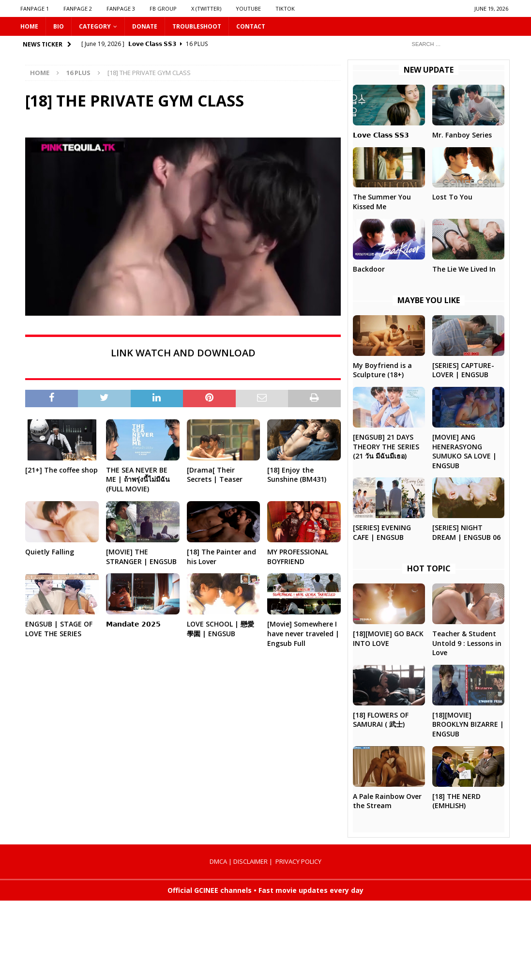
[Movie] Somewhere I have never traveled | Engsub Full (303, 633)
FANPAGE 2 (78, 8)
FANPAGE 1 (35, 8)
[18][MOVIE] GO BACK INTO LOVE (388, 638)
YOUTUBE (248, 8)
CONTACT (251, 26)
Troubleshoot (197, 26)
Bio (59, 26)
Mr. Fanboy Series (462, 135)
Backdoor (369, 269)
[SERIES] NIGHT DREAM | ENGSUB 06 (466, 532)
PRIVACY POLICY (298, 861)
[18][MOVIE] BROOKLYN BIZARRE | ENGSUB (468, 724)
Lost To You (452, 197)
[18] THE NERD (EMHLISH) (456, 801)
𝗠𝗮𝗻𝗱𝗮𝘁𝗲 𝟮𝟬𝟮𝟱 (133, 624)
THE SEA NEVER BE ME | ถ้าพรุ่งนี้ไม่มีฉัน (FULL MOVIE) (138, 479)
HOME (29, 26)
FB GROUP (163, 8)
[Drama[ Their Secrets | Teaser (215, 475)
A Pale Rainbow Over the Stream (387, 801)
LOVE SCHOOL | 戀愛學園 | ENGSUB (220, 629)
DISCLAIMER (250, 861)
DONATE (145, 26)
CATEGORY (95, 26)
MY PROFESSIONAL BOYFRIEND (298, 557)
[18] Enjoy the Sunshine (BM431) (297, 475)
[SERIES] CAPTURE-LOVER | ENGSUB (463, 370)
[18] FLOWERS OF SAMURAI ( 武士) (381, 720)
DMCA (218, 861)
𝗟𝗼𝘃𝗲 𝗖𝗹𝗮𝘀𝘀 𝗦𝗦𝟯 (381, 135)
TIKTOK (285, 8)
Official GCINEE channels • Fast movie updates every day (265, 890)
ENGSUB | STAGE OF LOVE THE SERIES (59, 629)
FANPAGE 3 (121, 8)
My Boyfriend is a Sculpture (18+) (382, 370)
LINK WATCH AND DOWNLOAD (183, 353)
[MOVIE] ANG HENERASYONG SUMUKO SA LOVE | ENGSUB (464, 451)
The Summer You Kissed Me (382, 202)
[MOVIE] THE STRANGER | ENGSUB (141, 557)
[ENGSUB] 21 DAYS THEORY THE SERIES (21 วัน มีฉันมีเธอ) (386, 446)
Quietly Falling (50, 552)
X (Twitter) (206, 8)
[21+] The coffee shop (61, 470)
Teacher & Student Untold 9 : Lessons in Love (467, 643)
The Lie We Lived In (464, 269)
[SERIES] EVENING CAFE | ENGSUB (382, 532)
